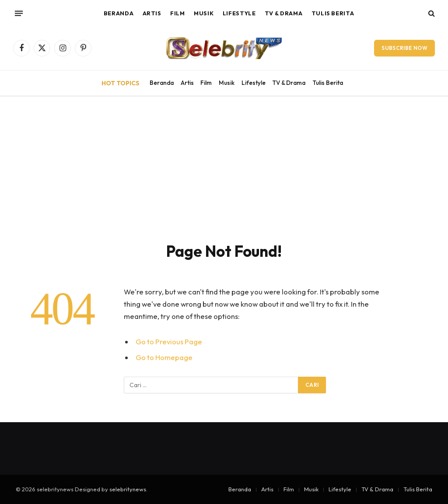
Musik (204, 13)
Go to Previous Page (169, 341)
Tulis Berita (333, 13)
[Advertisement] (224, 162)
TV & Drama (283, 13)
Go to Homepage (164, 357)
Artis (152, 13)
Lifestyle (239, 13)
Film (178, 13)
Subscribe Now (404, 48)
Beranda (119, 13)
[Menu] (19, 13)
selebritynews (128, 489)
